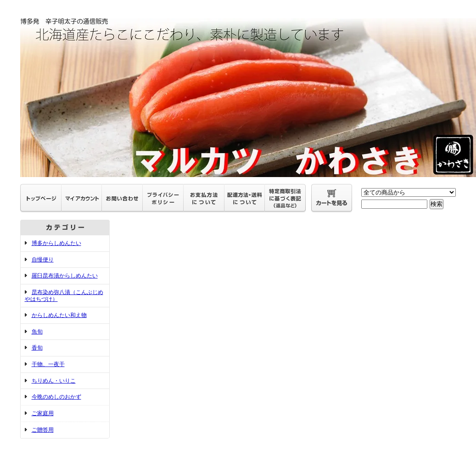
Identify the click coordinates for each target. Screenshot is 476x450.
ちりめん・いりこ (54, 381)
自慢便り (43, 260)
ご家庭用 (43, 413)
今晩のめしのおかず (56, 397)
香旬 (37, 348)
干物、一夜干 (48, 364)
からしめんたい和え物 (59, 315)
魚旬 (37, 332)
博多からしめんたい (56, 243)
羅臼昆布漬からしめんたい (65, 276)
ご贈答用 (43, 430)
